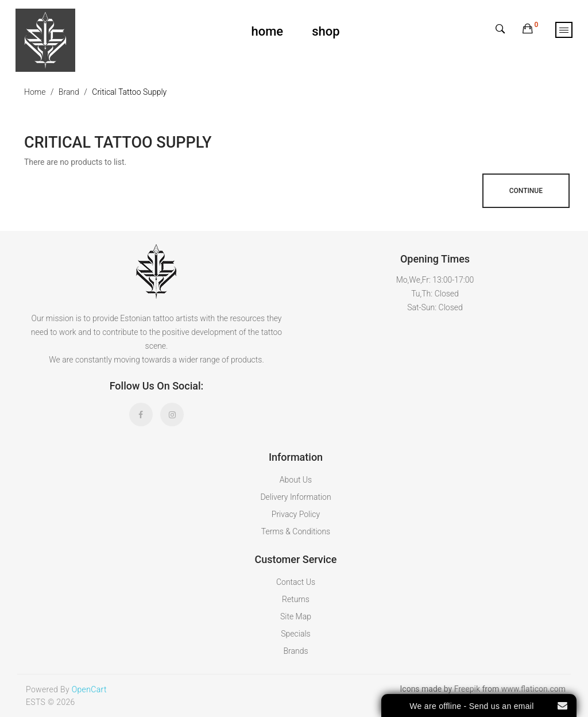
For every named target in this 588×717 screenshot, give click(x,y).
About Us (296, 480)
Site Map (296, 616)
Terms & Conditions (296, 531)
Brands (295, 651)
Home (35, 92)
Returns (296, 599)
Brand (69, 92)
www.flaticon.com (533, 689)
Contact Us (296, 582)
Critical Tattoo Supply (129, 92)
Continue (526, 191)
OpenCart (89, 689)
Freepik (467, 689)
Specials (295, 634)
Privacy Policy (296, 514)
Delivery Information (295, 497)
